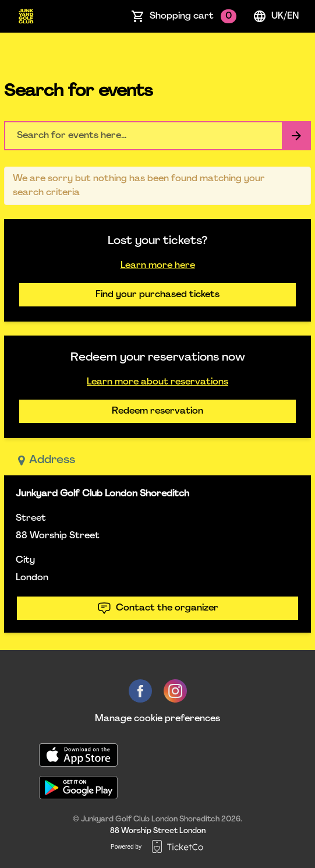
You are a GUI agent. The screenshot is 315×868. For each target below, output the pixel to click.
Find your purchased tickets (157, 295)
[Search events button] (296, 136)
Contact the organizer (158, 608)
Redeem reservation (157, 411)
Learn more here (158, 266)
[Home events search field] (157, 136)
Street (31, 518)
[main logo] (26, 16)
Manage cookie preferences (157, 719)
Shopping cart (193, 16)
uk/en (276, 16)
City (25, 560)
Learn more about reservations (157, 382)
